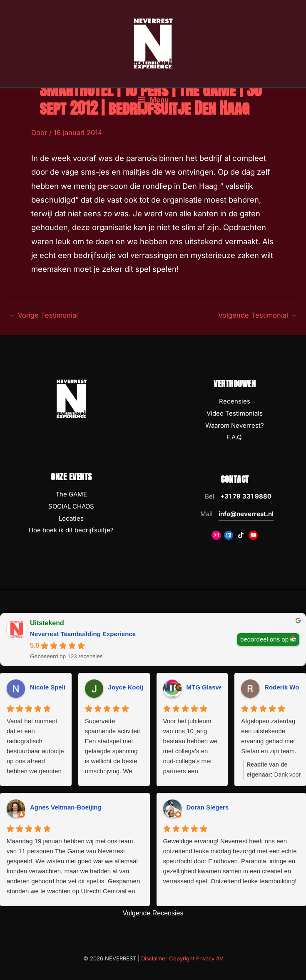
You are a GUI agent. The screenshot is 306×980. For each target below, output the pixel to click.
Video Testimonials (235, 413)
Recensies (235, 401)
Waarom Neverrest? (235, 425)
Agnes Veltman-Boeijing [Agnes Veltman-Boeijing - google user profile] (66, 807)
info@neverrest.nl (246, 514)
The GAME (71, 494)
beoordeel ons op (264, 639)
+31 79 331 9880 (246, 496)
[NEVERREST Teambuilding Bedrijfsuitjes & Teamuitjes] (153, 43)
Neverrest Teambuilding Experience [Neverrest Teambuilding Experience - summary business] (83, 634)
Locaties (71, 518)
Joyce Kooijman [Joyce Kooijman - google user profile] (132, 687)
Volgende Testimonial (257, 315)
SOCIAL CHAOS (71, 506)
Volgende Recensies (153, 913)
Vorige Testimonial (44, 315)
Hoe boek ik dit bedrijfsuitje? (71, 530)
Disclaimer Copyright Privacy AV (182, 958)
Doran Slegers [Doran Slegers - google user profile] (208, 807)
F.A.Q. (235, 437)
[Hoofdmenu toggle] (153, 100)
